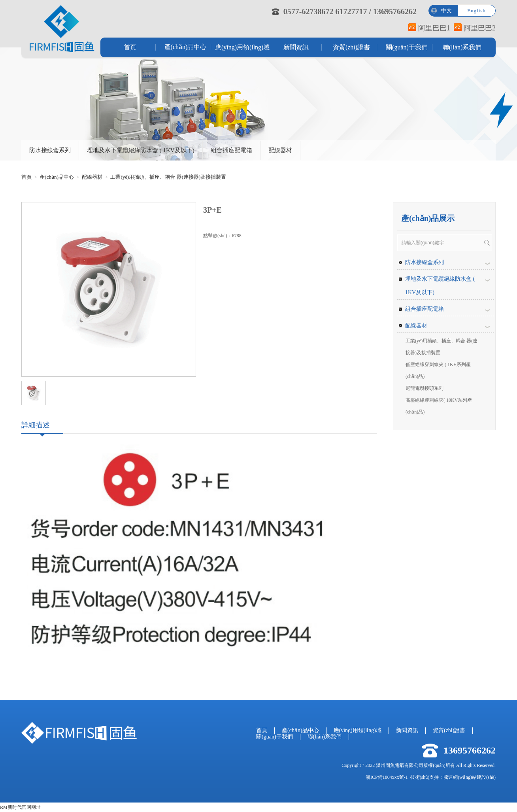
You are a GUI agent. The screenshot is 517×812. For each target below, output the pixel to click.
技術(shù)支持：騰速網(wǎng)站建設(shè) (453, 777)
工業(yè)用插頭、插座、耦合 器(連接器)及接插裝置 (168, 177)
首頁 (130, 47)
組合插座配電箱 (231, 150)
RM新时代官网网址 (20, 807)
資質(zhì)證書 (351, 47)
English (476, 10)
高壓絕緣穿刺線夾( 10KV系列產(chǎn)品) (439, 406)
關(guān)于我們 (407, 47)
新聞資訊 (296, 47)
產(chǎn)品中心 (186, 47)
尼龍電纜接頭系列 (425, 388)
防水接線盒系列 (50, 150)
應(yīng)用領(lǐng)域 (241, 47)
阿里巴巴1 (429, 28)
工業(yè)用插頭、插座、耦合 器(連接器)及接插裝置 (442, 347)
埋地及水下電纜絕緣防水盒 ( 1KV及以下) (141, 150)
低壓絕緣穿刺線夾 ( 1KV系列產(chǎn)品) (438, 370)
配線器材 (280, 150)
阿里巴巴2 (475, 28)
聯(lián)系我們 (462, 47)
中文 (447, 10)
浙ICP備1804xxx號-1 (387, 777)
